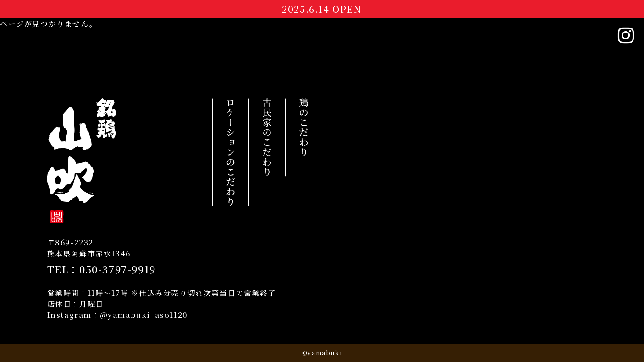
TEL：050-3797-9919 (102, 269)
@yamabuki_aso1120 (144, 315)
